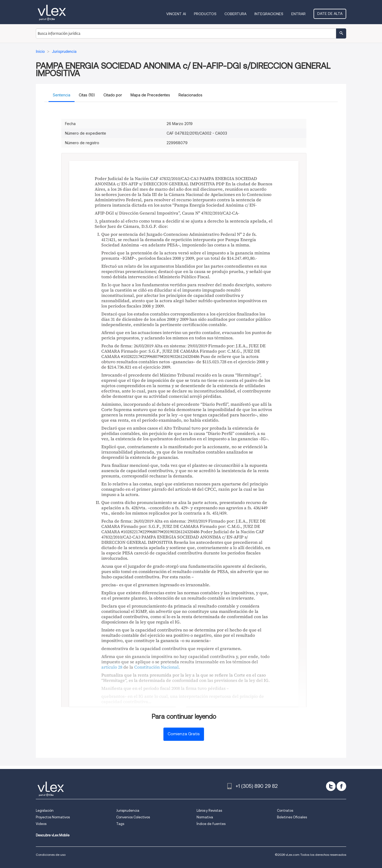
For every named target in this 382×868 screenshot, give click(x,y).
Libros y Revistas (209, 811)
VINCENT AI (176, 14)
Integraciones (269, 14)
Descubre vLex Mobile (53, 835)
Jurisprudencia (128, 811)
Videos (41, 824)
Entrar (298, 14)
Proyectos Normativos (53, 817)
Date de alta (330, 14)
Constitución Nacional (156, 667)
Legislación (45, 811)
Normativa (205, 817)
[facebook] (341, 786)
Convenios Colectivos (133, 817)
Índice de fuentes (211, 824)
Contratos (285, 811)
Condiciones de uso (51, 855)
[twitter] (331, 786)
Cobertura (235, 14)
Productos (205, 14)
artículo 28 (112, 667)
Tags (120, 824)
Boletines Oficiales (292, 817)
